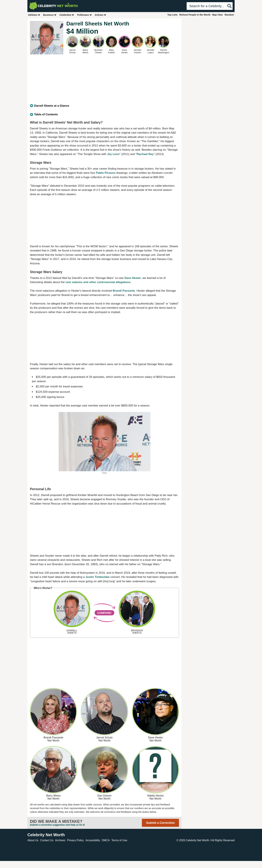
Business (50, 15)
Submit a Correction (160, 823)
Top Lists (172, 15)
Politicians (85, 15)
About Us (33, 840)
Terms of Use (119, 840)
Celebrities (67, 15)
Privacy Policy (76, 840)
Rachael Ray (145, 154)
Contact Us (47, 840)
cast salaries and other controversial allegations (98, 282)
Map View (217, 15)
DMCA (106, 840)
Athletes (34, 15)
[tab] (104, 106)
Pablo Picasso (106, 173)
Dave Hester (133, 278)
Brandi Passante (124, 291)
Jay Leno (113, 154)
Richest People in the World (195, 15)
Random (229, 15)
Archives (60, 840)
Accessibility (93, 840)
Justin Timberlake (98, 577)
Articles (101, 15)
